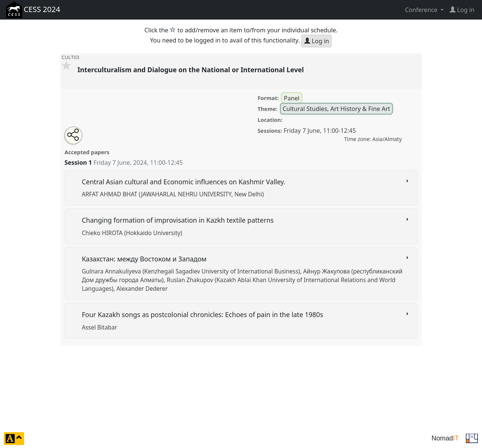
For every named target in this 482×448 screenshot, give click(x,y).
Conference (422, 10)
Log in (317, 41)
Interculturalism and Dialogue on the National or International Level (192, 70)
